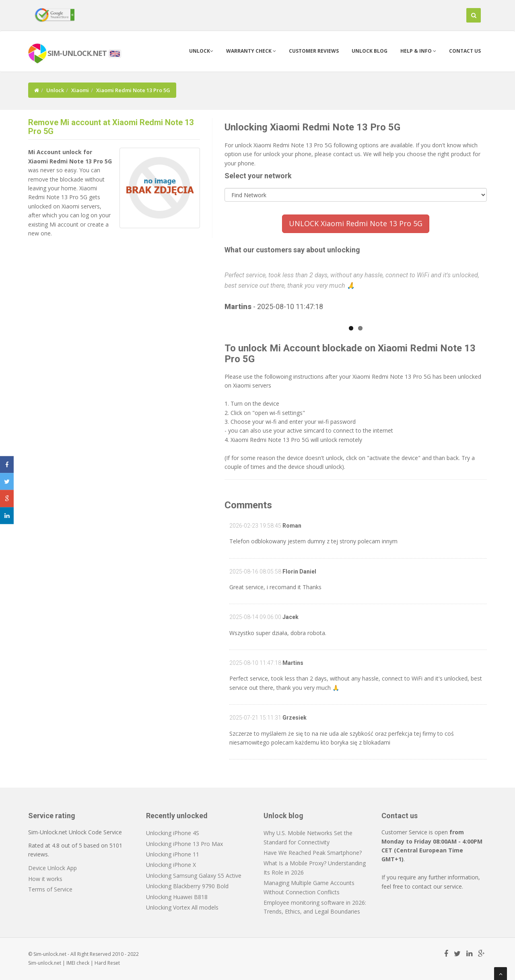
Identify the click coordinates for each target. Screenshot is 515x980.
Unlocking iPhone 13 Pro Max (184, 844)
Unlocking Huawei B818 (177, 897)
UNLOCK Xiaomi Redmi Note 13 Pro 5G (356, 223)
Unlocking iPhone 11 (173, 854)
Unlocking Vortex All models (182, 907)
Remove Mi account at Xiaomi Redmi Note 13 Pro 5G (111, 127)
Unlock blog (370, 51)
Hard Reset (107, 963)
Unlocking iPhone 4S (173, 833)
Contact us (465, 51)
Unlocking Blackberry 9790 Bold (187, 886)
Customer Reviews (314, 51)
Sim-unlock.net (45, 963)
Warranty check (251, 51)
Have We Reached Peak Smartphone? (313, 853)
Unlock (201, 51)
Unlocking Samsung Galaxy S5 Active (194, 876)
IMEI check (78, 963)
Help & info (418, 51)
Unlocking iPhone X (171, 865)
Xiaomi (80, 90)
